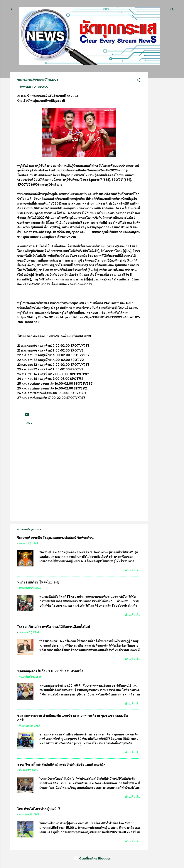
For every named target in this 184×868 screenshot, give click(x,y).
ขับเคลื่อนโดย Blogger (92, 858)
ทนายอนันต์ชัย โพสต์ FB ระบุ (38, 582)
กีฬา (29, 423)
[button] (138, 81)
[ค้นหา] (172, 10)
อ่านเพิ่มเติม (133, 570)
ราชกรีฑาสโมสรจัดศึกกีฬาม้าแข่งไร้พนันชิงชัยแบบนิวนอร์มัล (61, 764)
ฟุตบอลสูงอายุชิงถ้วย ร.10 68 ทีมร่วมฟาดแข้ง (50, 671)
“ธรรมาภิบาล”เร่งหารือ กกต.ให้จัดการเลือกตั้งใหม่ (54, 627)
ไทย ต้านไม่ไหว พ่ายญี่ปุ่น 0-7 (39, 809)
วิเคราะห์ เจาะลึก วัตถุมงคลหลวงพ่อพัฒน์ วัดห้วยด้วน (55, 538)
